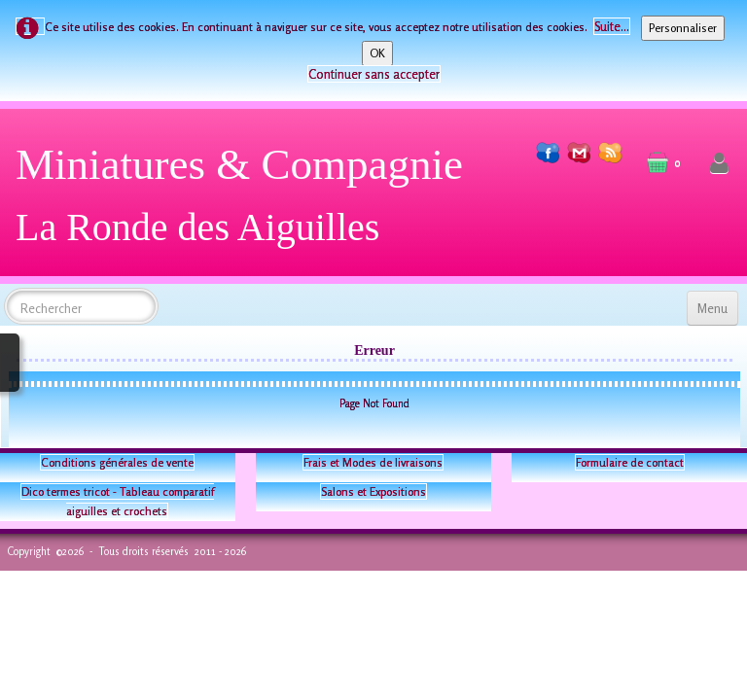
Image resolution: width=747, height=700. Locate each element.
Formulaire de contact (630, 462)
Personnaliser (683, 28)
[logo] (247, 203)
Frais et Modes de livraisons (373, 462)
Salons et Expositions (373, 491)
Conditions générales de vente (117, 462)
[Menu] (712, 308)
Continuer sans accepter (374, 74)
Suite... (612, 26)
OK (377, 53)
